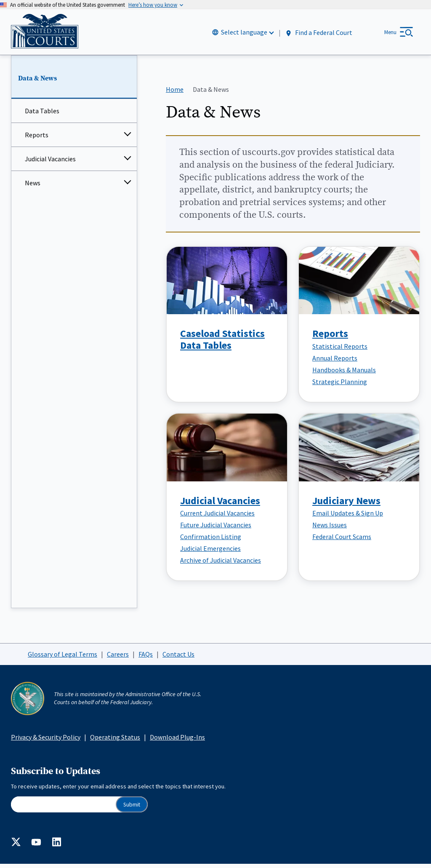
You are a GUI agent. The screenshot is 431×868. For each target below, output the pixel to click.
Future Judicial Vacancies (216, 529)
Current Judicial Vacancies (217, 517)
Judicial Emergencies (210, 553)
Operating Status (115, 741)
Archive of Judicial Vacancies (221, 564)
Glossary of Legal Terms (63, 658)
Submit (132, 808)
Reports (37, 139)
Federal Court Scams (342, 541)
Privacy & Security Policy (46, 741)
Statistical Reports (340, 350)
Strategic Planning (340, 385)
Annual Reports (335, 362)
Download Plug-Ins (177, 741)
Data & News (37, 82)
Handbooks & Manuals (344, 374)
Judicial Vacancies (50, 163)
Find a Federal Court (318, 34)
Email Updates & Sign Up (348, 517)
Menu (390, 34)
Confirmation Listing (211, 541)
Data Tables (42, 115)
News (33, 187)
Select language (244, 34)
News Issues (330, 529)
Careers (118, 658)
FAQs (146, 658)
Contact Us (178, 658)
